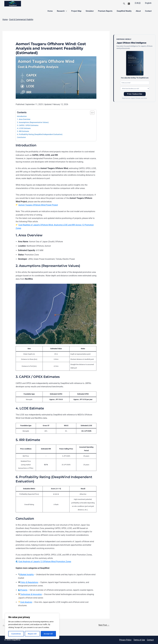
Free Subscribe (135, 94)
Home (55, 11)
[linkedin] (130, 4)
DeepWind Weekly (126, 11)
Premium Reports (107, 11)
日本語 (138, 3)
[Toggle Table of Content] (91, 113)
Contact (149, 11)
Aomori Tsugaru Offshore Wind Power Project (38, 205)
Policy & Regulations (29, 582)
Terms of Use (139, 640)
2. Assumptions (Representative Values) (33, 122)
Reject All (32, 634)
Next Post (104, 625)
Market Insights (27, 575)
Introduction (22, 116)
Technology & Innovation (31, 594)
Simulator (92, 11)
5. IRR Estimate (23, 131)
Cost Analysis (26, 602)
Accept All (48, 634)
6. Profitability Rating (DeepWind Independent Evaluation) (40, 134)
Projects (24, 590)
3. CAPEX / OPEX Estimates (28, 125)
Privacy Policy (125, 640)
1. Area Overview (24, 119)
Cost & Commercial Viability (21, 19)
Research (66, 11)
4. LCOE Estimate (24, 128)
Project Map (80, 11)
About (139, 11)
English (148, 3)
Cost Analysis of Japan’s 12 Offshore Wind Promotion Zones (45, 562)
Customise (16, 634)
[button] (125, 4)
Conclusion (21, 137)
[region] (32, 626)
